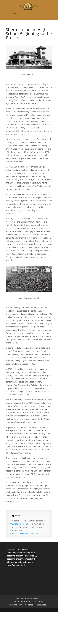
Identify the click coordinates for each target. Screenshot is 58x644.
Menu (12, 14)
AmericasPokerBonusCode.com (24, 534)
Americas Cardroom (19, 524)
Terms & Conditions (21, 602)
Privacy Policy (15, 605)
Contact (29, 605)
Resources (41, 605)
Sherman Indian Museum (27, 598)
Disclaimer (39, 602)
